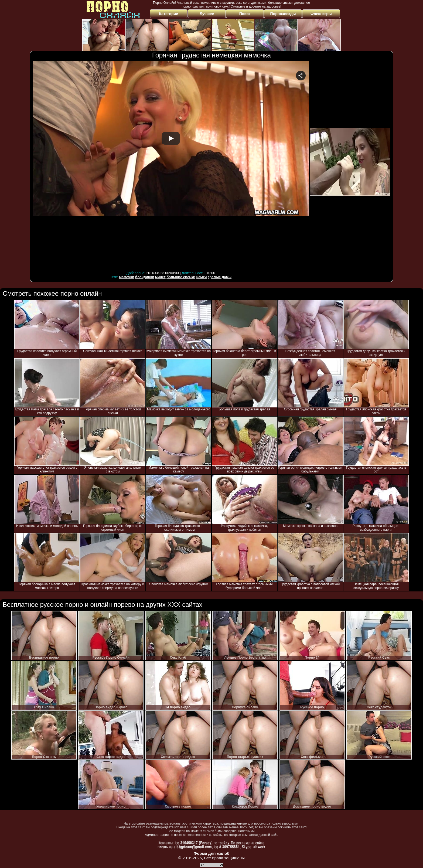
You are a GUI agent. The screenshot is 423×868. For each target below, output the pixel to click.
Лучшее (207, 14)
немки (201, 277)
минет (160, 277)
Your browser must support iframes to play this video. (171, 165)
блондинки (145, 277)
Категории (169, 14)
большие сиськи (181, 277)
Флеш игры (321, 14)
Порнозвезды (283, 14)
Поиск (245, 14)
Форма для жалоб (211, 853)
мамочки (127, 277)
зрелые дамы (220, 277)
